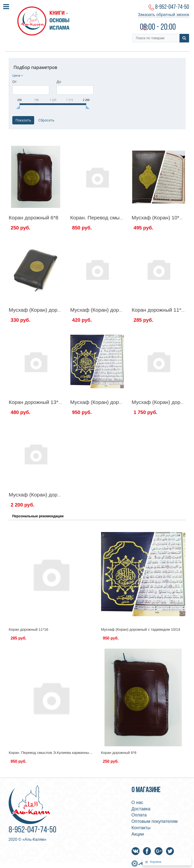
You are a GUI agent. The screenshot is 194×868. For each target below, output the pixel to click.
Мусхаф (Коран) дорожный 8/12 (108, 310)
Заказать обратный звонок (164, 15)
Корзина (156, 862)
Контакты (141, 828)
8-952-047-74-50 (172, 7)
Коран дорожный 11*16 (159, 310)
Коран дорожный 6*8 (34, 218)
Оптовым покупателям (155, 821)
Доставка (141, 809)
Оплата (139, 815)
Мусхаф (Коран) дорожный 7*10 (47, 310)
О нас (137, 802)
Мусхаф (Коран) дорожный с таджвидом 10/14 (141, 629)
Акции (138, 834)
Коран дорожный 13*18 (37, 402)
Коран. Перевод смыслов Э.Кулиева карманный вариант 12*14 (63, 753)
